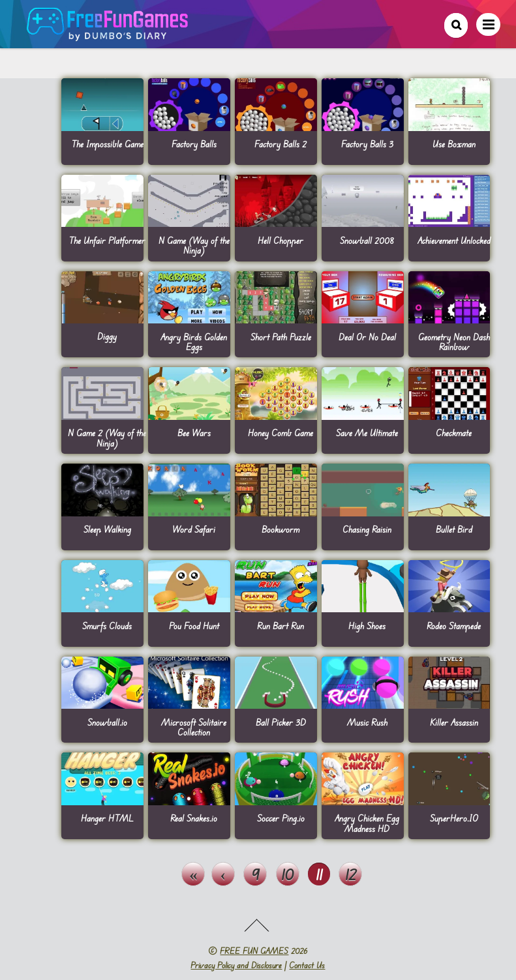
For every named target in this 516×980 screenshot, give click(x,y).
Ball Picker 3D (281, 722)
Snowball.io (107, 722)
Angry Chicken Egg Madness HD (367, 823)
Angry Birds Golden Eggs (194, 342)
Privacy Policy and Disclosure (236, 965)
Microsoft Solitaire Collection (194, 727)
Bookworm (281, 529)
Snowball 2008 (367, 240)
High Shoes (367, 626)
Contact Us (307, 965)
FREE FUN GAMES (254, 951)
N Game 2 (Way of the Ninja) (107, 438)
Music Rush (367, 722)
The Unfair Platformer (107, 240)
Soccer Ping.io (281, 818)
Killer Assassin (454, 722)
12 (351, 874)
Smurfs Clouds (107, 626)
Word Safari (194, 529)
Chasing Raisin (367, 529)
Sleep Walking (107, 529)
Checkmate (454, 433)
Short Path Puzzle (281, 337)
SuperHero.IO (454, 818)
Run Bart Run (281, 626)
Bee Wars (194, 433)
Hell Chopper (281, 240)
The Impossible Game (107, 144)
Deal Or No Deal (367, 337)
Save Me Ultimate (367, 433)
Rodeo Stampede (454, 626)
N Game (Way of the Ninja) (194, 245)
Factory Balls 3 (367, 144)
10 (287, 874)
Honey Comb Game (281, 433)
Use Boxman (454, 144)
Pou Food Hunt (194, 626)
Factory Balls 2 (281, 144)
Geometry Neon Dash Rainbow (454, 342)
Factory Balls (194, 144)
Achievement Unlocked (454, 240)
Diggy (107, 336)
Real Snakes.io (194, 818)
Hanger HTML (107, 818)
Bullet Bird (454, 529)
